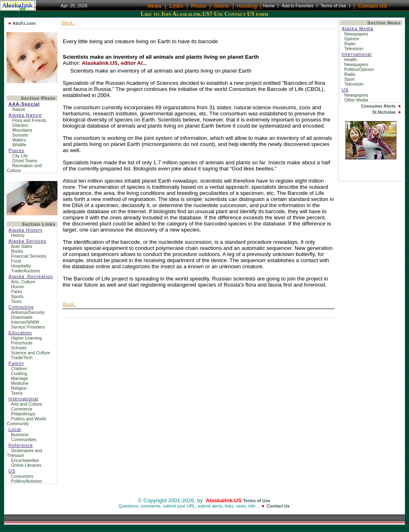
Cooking (19, 373)
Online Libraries (26, 465)
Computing (21, 307)
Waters (19, 140)
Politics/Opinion (360, 69)
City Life (20, 156)
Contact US (373, 6)
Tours (16, 301)
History (18, 235)
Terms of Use (333, 6)
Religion (19, 388)
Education (20, 333)
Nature (19, 109)
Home (269, 6)
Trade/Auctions (25, 271)
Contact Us (278, 506)
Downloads (22, 317)
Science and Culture (31, 353)
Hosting (247, 6)
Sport (350, 79)
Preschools (22, 343)
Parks (16, 291)
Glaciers (20, 125)
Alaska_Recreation (31, 276)
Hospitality (21, 266)
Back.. (68, 23)
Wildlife (19, 145)
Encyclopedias (25, 460)
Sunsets (20, 135)
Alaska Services (27, 241)
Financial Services (29, 256)
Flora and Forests (29, 120)
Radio (351, 44)
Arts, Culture (23, 282)
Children (19, 369)
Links (176, 6)
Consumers (22, 476)
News (155, 6)
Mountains (22, 130)
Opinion (352, 39)
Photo (199, 6)
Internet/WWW (25, 322)
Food (16, 261)
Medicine (20, 383)
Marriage (20, 378)
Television (354, 49)
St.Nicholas (384, 112)
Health (351, 60)
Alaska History (26, 230)
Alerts (222, 6)
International (24, 399)
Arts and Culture (27, 404)
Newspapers (357, 34)
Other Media (357, 100)
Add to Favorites (298, 6)
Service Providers (28, 327)
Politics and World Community (26, 421)
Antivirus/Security (28, 312)
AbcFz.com (24, 23)
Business (20, 435)
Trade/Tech (22, 358)
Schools (19, 348)
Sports (17, 296)
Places (16, 150)
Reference (21, 445)
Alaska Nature (25, 115)
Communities (24, 439)
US (12, 471)
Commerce (22, 409)
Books (17, 251)
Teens (17, 393)
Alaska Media (358, 29)
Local (15, 429)
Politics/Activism (26, 481)
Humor (18, 287)
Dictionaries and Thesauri (24, 453)
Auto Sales (22, 246)
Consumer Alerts (378, 106)
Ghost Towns (25, 161)
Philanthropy (23, 414)
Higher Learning (26, 338)
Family (16, 363)
